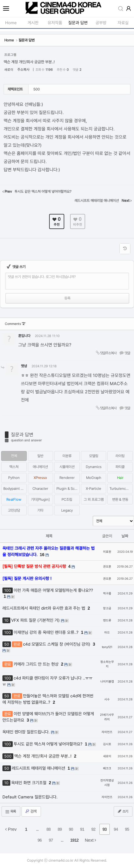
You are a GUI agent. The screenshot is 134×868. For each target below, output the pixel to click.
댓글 (125, 353)
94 (116, 829)
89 (60, 829)
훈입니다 (24, 336)
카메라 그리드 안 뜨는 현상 (37, 664)
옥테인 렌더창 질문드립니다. (27, 732)
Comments (15, 324)
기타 (40, 510)
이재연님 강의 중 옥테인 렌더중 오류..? (47, 632)
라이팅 (120, 456)
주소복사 (23, 70)
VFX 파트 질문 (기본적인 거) (36, 620)
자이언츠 (107, 732)
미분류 (67, 456)
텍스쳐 (14, 467)
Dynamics (94, 467)
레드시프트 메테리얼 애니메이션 (39, 768)
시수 (107, 699)
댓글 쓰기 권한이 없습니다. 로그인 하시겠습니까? (42, 277)
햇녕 (24, 366)
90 (71, 829)
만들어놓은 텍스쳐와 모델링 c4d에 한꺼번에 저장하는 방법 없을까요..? (48, 699)
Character (40, 489)
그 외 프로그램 (94, 500)
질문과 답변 (22, 435)
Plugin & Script (68, 489)
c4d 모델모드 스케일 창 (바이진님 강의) (57, 644)
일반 (40, 456)
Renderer (67, 478)
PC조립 (67, 500)
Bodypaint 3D (14, 489)
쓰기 (122, 811)
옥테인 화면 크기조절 (29, 783)
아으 (107, 632)
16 (42, 555)
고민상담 (14, 510)
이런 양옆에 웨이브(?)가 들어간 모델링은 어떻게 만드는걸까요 (48, 717)
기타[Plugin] (40, 500)
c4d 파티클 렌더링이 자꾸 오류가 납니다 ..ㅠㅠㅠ (47, 681)
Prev (11, 829)
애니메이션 (40, 467)
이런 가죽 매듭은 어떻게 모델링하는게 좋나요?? (53, 590)
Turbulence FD (121, 489)
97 (51, 840)
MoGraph (94, 478)
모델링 (94, 456)
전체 (14, 456)
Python (14, 478)
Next (91, 840)
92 (93, 829)
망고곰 (107, 608)
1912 (74, 840)
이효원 (107, 552)
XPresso (40, 478)
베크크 (107, 768)
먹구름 (107, 593)
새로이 (9, 70)
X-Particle (94, 489)
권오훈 (107, 567)
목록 (10, 812)
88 (49, 829)
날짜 (125, 536)
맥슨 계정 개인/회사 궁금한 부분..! (29, 62)
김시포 (107, 744)
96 (40, 840)
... (37, 829)
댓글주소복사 (106, 353)
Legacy (67, 510)
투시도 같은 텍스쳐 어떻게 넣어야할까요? (49, 744)
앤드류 (107, 620)
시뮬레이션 (67, 467)
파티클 (120, 467)
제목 (49, 536)
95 (127, 829)
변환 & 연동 (120, 500)
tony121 (107, 647)
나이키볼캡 (107, 681)
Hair (120, 478)
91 (82, 829)
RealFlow (14, 500)
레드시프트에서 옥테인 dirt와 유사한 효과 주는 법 (44, 608)
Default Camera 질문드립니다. (30, 797)
